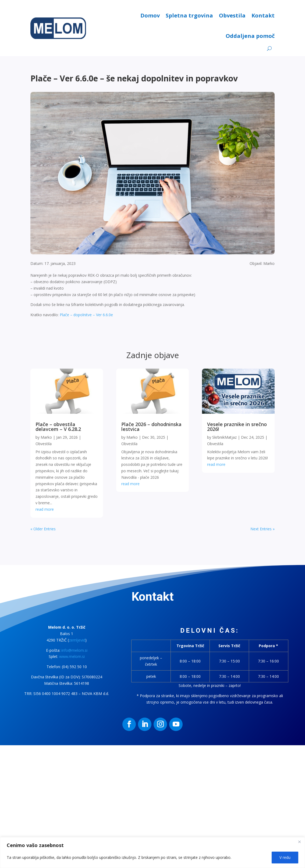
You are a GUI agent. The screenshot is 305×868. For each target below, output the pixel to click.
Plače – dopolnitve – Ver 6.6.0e (86, 315)
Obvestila (232, 15)
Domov (150, 15)
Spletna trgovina (189, 15)
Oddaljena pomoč (250, 36)
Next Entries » (263, 529)
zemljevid (77, 640)
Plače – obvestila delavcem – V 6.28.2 (58, 427)
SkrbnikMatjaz (224, 437)
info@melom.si (74, 650)
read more (45, 509)
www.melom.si (72, 656)
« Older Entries (43, 529)
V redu (285, 857)
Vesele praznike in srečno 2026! (237, 427)
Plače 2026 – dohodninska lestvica (151, 427)
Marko (46, 437)
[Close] (299, 842)
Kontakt (263, 15)
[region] (152, 853)
